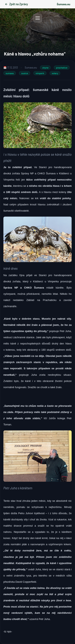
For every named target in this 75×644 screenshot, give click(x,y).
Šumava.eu (63, 4)
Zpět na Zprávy (16, 4)
